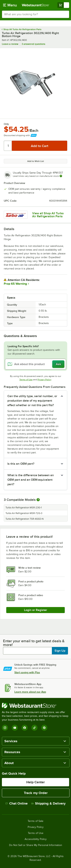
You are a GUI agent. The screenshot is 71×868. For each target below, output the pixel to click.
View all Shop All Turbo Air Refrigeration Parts (48, 215)
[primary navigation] (10, 5)
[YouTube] (15, 728)
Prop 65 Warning (15, 284)
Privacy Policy (44, 380)
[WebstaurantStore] (35, 706)
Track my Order (36, 793)
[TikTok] (34, 728)
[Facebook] (25, 728)
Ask (58, 364)
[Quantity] (8, 146)
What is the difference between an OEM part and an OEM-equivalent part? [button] (31, 480)
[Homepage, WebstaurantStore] (36, 5)
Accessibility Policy (36, 839)
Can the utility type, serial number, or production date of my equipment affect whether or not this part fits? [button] (32, 401)
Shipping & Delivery (48, 803)
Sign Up (60, 651)
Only (6, 124)
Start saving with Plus (27, 672)
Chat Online (17, 803)
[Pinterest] (44, 728)
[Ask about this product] (35, 364)
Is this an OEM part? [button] (21, 464)
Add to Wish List (36, 161)
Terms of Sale (35, 821)
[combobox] (35, 14)
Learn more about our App (30, 692)
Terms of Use (26, 380)
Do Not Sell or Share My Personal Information (36, 845)
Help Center (35, 782)
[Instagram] (5, 728)
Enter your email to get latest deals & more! (34, 643)
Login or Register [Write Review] (36, 610)
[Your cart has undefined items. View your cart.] (63, 5)
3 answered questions (33, 44)
